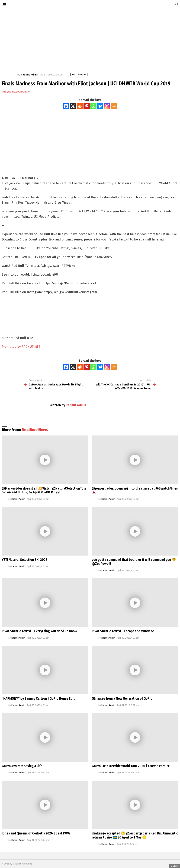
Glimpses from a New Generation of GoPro (122, 698)
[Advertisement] (90, 37)
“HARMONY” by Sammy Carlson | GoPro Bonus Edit (38, 698)
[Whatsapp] (93, 106)
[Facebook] (66, 106)
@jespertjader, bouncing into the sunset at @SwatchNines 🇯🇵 (135, 490)
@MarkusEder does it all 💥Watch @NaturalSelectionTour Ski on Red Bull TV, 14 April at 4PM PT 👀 (44, 490)
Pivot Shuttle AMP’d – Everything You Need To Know (39, 631)
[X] (73, 106)
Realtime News (35, 430)
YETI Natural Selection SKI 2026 (25, 560)
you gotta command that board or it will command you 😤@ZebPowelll (134, 562)
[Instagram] (107, 106)
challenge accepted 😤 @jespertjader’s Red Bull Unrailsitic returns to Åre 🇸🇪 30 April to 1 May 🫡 (135, 835)
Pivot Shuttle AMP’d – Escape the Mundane (123, 631)
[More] (114, 106)
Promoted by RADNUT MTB (21, 347)
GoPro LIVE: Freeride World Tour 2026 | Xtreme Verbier (131, 766)
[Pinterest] (87, 106)
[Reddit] (80, 106)
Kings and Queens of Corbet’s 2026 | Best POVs (36, 833)
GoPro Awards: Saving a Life (22, 766)
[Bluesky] (100, 106)
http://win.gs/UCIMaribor (16, 92)
